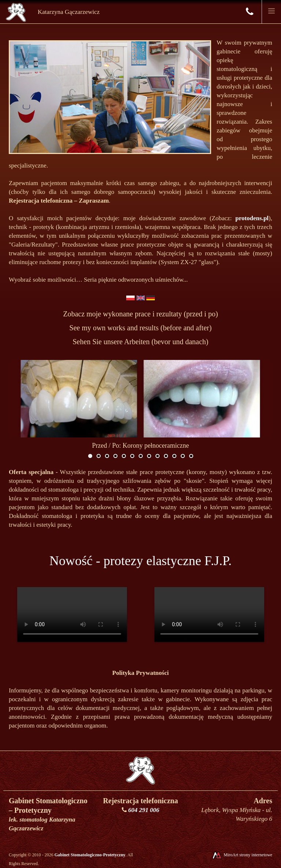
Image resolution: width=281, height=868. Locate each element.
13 (191, 456)
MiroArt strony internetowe (242, 855)
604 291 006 (144, 810)
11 (174, 456)
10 (166, 456)
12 (183, 456)
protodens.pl (252, 218)
